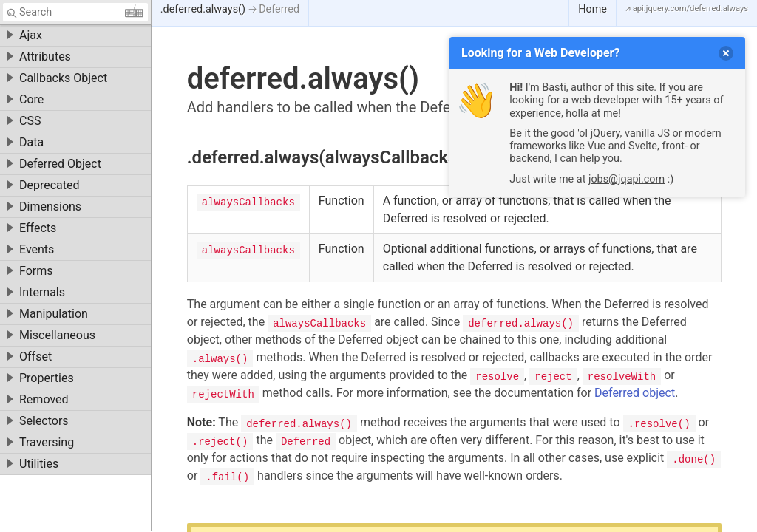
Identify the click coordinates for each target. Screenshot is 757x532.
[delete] (726, 53)
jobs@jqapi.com (627, 179)
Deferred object (635, 393)
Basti (554, 88)
